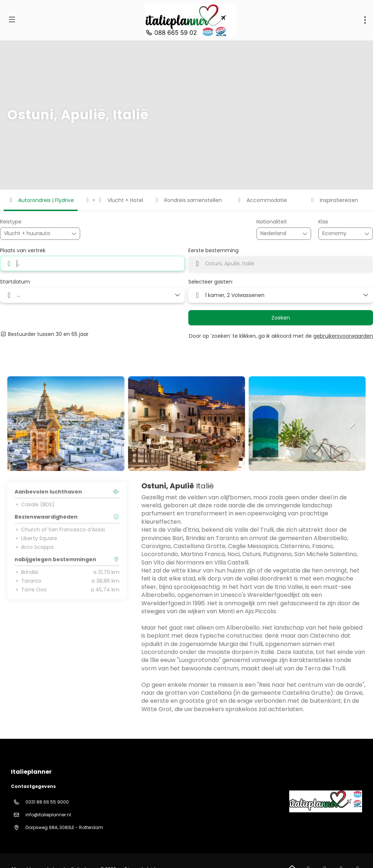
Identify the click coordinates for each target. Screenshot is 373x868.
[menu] (365, 20)
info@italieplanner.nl (48, 815)
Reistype (11, 222)
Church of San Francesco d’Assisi (60, 530)
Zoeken (281, 318)
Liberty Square (36, 538)
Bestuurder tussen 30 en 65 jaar (44, 334)
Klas (323, 222)
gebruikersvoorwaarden (343, 336)
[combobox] (279, 233)
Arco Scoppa (34, 547)
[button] (22, 424)
